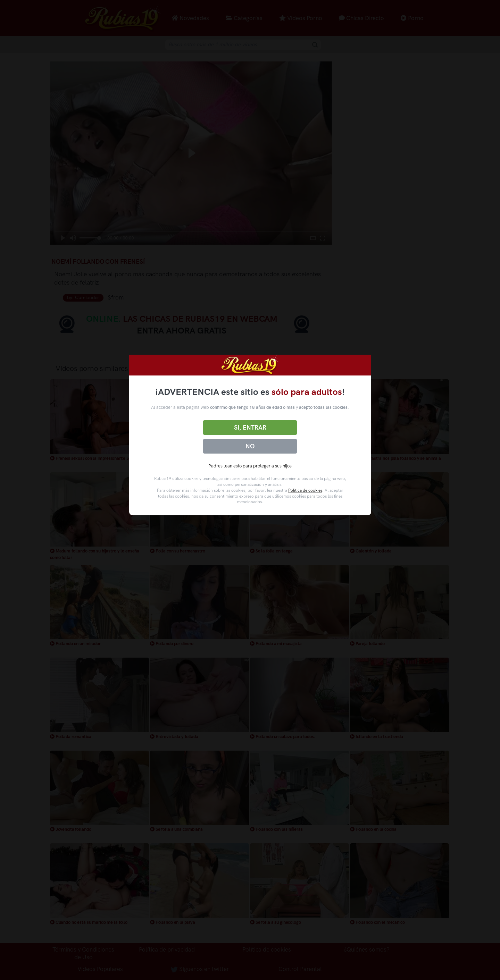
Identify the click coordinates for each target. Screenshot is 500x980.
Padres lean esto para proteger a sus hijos (250, 466)
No (250, 446)
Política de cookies (305, 490)
